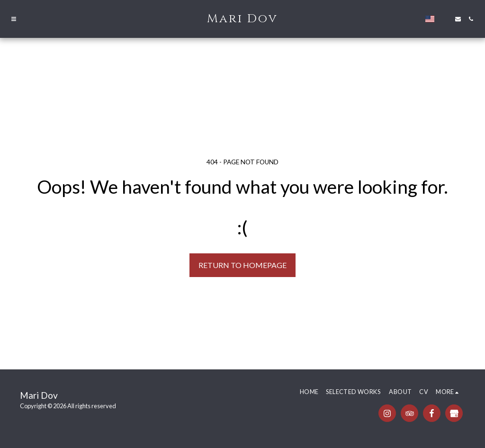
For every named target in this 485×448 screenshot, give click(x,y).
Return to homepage (242, 265)
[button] (14, 19)
